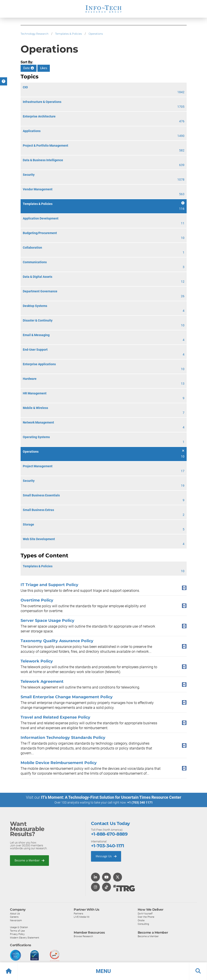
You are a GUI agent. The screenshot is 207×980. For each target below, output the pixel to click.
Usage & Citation (19, 927)
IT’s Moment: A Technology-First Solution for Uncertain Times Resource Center (111, 797)
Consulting (143, 924)
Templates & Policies (69, 34)
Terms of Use (17, 931)
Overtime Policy (37, 600)
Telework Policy (37, 661)
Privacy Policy (17, 934)
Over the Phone (146, 917)
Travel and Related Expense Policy (55, 717)
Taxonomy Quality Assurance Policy (57, 641)
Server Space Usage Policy (47, 620)
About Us (15, 913)
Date (29, 68)
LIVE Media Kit (82, 917)
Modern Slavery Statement (25, 938)
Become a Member (29, 860)
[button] (103, 971)
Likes (44, 68)
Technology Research (35, 34)
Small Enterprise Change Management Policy (67, 697)
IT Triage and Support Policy (49, 585)
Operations (96, 34)
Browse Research (83, 936)
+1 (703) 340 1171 (140, 802)
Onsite (141, 920)
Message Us (106, 856)
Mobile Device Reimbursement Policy (59, 763)
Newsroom (16, 920)
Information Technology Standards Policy (63, 737)
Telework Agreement (42, 681)
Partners (78, 913)
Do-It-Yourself (145, 913)
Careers (14, 917)
